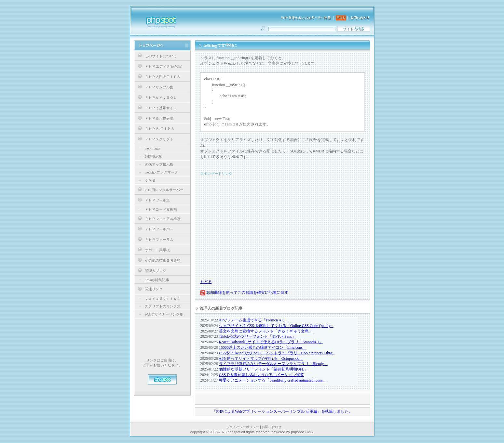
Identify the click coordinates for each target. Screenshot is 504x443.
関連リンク (154, 289)
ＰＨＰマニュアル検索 (163, 219)
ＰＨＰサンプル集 (159, 87)
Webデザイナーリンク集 (164, 314)
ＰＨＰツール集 (157, 200)
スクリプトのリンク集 (163, 306)
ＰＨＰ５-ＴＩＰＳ (160, 129)
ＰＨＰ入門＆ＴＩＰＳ (163, 77)
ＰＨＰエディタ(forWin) (164, 66)
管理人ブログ (156, 271)
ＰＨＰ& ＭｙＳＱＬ (161, 98)
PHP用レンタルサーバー (164, 190)
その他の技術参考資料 (163, 260)
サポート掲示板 (157, 250)
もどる (206, 282)
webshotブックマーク (162, 172)
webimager (153, 148)
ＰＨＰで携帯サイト (161, 108)
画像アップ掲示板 (159, 164)
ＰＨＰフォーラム (159, 240)
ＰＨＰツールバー (159, 229)
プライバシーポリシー (243, 427)
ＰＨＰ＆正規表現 (159, 118)
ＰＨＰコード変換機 (161, 209)
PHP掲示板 (153, 156)
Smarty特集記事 (157, 280)
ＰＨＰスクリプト (159, 139)
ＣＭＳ (150, 180)
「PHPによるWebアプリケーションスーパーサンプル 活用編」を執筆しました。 (282, 411)
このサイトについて (161, 56)
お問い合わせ (272, 427)
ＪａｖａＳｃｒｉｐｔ (163, 298)
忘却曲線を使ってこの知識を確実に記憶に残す (244, 293)
